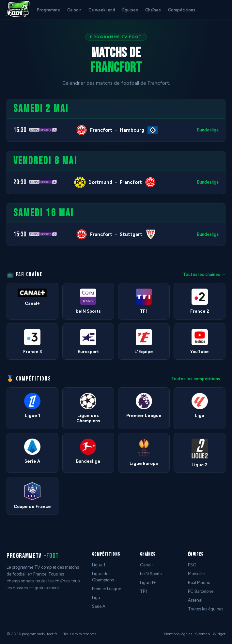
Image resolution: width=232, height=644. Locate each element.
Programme (48, 10)
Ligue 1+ (148, 583)
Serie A (99, 606)
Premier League (107, 589)
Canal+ (147, 565)
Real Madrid (199, 583)
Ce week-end (102, 10)
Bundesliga (208, 130)
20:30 (20, 182)
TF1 (143, 591)
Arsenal (195, 600)
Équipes (130, 10)
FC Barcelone (201, 591)
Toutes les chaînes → (204, 274)
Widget (219, 634)
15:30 (20, 130)
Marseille (196, 574)
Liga (96, 598)
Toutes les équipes (206, 609)
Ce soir (74, 10)
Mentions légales (178, 634)
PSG (192, 565)
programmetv (33, 556)
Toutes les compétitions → (198, 379)
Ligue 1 (99, 565)
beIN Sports (151, 574)
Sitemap (202, 634)
